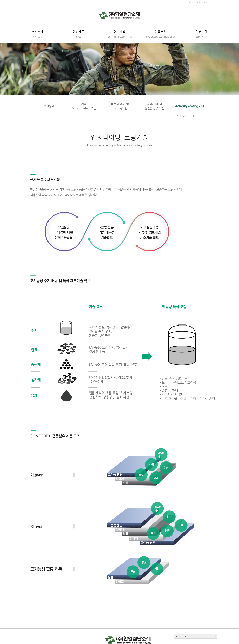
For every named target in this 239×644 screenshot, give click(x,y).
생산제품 (79, 34)
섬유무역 (160, 34)
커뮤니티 (201, 34)
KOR (191, 2)
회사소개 (38, 34)
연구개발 (119, 34)
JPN (205, 2)
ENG (198, 2)
